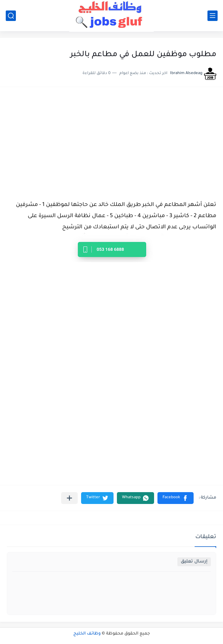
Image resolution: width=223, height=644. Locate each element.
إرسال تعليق (194, 562)
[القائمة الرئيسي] (213, 16)
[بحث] (11, 16)
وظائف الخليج (87, 634)
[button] (176, 498)
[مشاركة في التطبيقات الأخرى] (69, 498)
